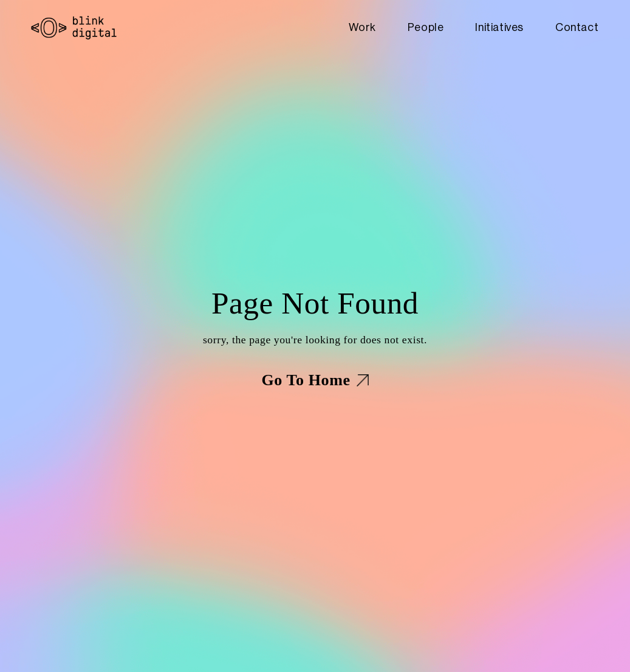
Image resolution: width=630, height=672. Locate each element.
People (426, 27)
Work (362, 27)
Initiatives (499, 27)
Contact (577, 27)
